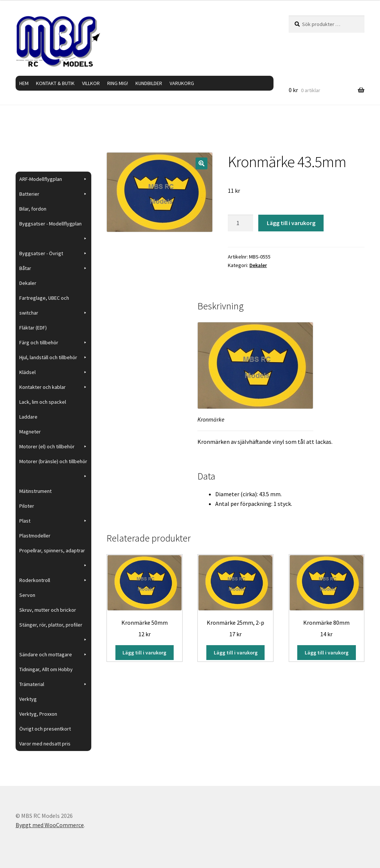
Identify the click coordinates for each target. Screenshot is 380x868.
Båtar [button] (53, 268)
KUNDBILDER (149, 83)
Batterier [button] (53, 194)
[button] (202, 163)
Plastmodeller (35, 536)
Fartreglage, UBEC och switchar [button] (53, 307)
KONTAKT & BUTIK (55, 83)
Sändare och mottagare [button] (53, 654)
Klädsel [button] (53, 372)
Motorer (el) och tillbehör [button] (53, 446)
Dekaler (258, 265)
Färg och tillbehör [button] (53, 342)
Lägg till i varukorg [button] (144, 653)
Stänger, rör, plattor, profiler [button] (53, 627)
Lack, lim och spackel (43, 402)
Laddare (28, 417)
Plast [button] (53, 521)
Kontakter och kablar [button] (53, 387)
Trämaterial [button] (53, 684)
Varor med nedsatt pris (45, 744)
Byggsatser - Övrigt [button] (53, 253)
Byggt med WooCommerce (50, 825)
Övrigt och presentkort (45, 729)
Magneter (30, 432)
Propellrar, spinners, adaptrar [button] (53, 552)
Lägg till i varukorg (291, 223)
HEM (24, 83)
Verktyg (28, 699)
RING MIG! (118, 83)
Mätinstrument (35, 491)
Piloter (27, 506)
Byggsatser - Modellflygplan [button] (53, 226)
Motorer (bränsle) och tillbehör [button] (53, 463)
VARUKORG (182, 83)
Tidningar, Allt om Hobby (46, 669)
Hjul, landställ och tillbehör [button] (53, 357)
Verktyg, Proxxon (38, 714)
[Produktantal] (240, 223)
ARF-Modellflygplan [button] (53, 179)
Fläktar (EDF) (33, 328)
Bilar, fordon (33, 209)
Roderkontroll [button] (53, 580)
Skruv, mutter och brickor (48, 610)
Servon (27, 595)
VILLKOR (91, 83)
